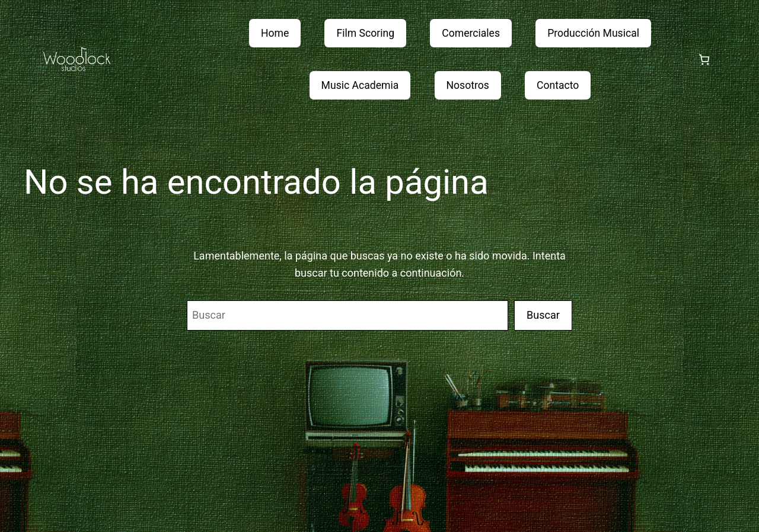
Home (275, 33)
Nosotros (468, 85)
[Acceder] (676, 59)
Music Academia (360, 85)
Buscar (543, 315)
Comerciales (471, 33)
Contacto (558, 85)
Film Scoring (365, 33)
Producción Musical (593, 33)
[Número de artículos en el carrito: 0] (704, 60)
